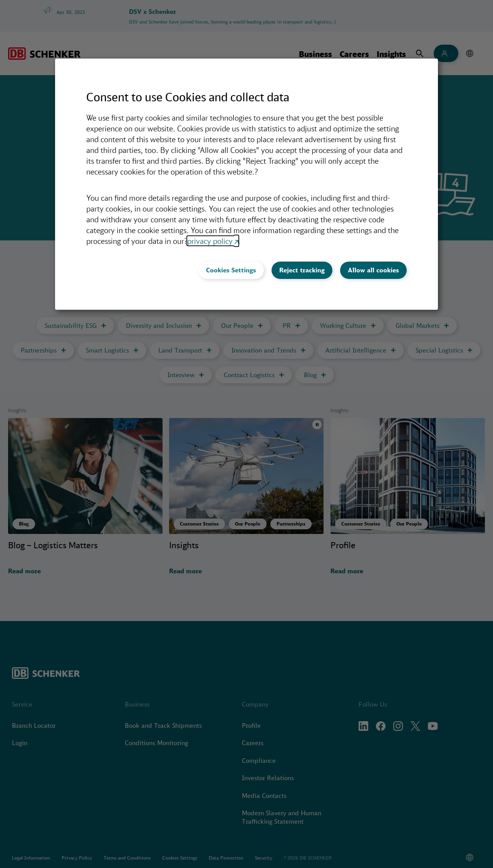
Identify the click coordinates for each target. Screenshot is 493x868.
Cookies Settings (231, 270)
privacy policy (210, 241)
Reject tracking (302, 270)
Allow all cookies (373, 270)
